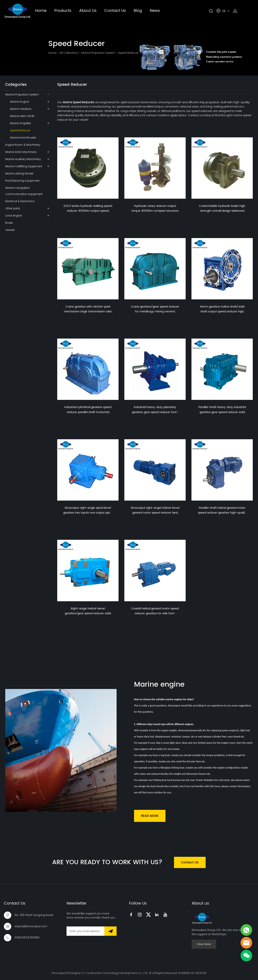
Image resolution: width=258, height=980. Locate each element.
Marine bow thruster (23, 138)
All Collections (69, 53)
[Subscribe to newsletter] (110, 931)
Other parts (13, 208)
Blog (138, 11)
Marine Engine (19, 102)
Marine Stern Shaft (22, 116)
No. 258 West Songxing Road (34, 915)
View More (204, 944)
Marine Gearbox (21, 109)
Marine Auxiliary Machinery (23, 159)
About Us (88, 11)
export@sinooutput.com (31, 926)
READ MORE (150, 816)
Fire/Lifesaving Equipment (22, 181)
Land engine (14, 216)
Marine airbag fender (19, 173)
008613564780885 (27, 938)
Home (41, 11)
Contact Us (115, 11)
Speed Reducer (128, 53)
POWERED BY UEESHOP (192, 973)
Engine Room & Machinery (23, 145)
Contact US (190, 862)
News (155, 11)
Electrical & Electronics (20, 201)
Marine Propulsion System (98, 53)
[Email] (85, 931)
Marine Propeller (21, 123)
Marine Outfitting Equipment (24, 166)
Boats (9, 223)
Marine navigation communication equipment (24, 191)
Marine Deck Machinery (21, 152)
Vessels (10, 230)
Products (63, 11)
